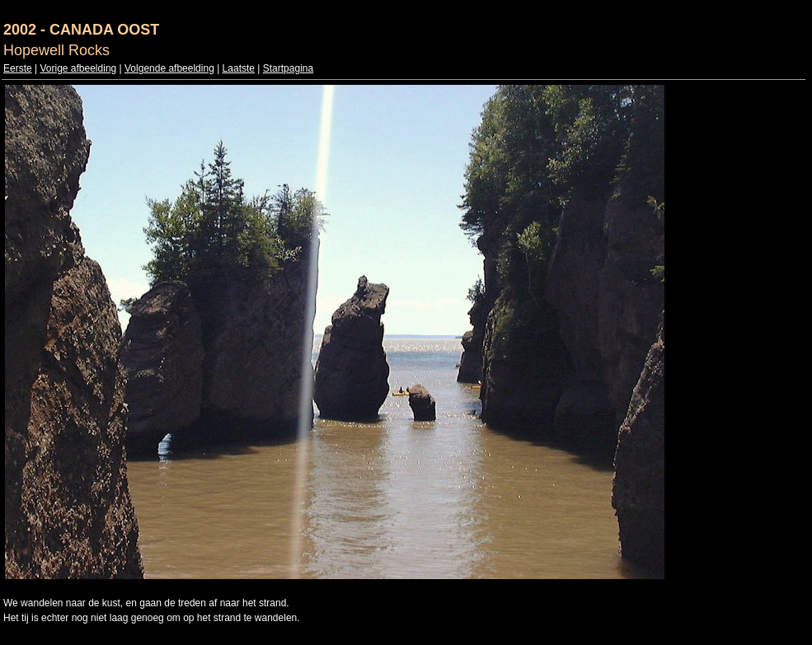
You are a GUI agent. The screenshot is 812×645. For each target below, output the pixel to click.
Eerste (18, 68)
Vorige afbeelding (78, 68)
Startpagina (288, 68)
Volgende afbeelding (169, 68)
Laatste (239, 68)
